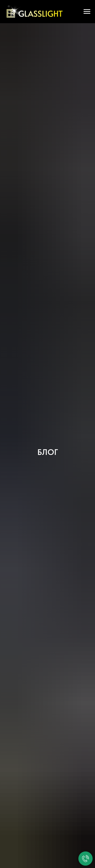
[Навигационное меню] (87, 12)
